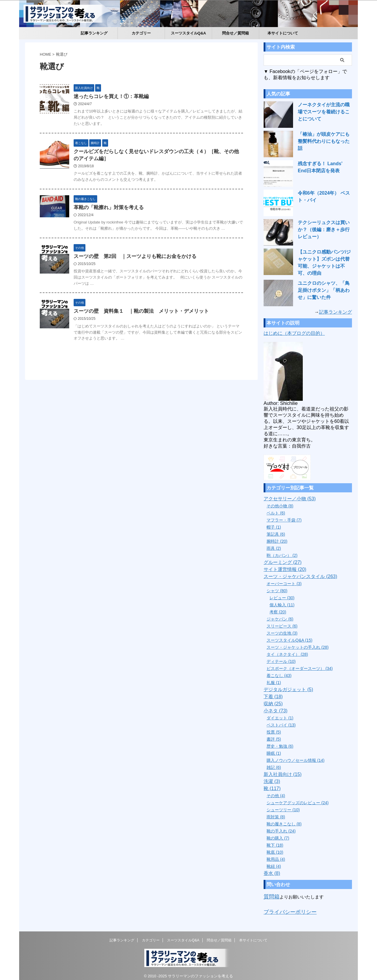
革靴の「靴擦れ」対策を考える (121, 210)
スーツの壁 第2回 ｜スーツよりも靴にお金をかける (146, 266)
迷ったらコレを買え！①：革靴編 (124, 97)
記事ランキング (94, 33)
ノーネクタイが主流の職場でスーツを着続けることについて (325, 112)
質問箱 (270, 894)
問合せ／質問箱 (235, 33)
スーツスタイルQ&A (188, 33)
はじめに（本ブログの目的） (294, 331)
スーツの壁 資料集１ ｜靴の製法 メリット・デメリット (154, 323)
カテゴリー (141, 33)
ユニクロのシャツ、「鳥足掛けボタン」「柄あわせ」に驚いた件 (325, 289)
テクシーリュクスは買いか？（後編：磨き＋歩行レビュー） (325, 230)
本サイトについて (283, 33)
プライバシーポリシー (286, 908)
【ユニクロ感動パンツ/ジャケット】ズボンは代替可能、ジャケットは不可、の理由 (325, 259)
